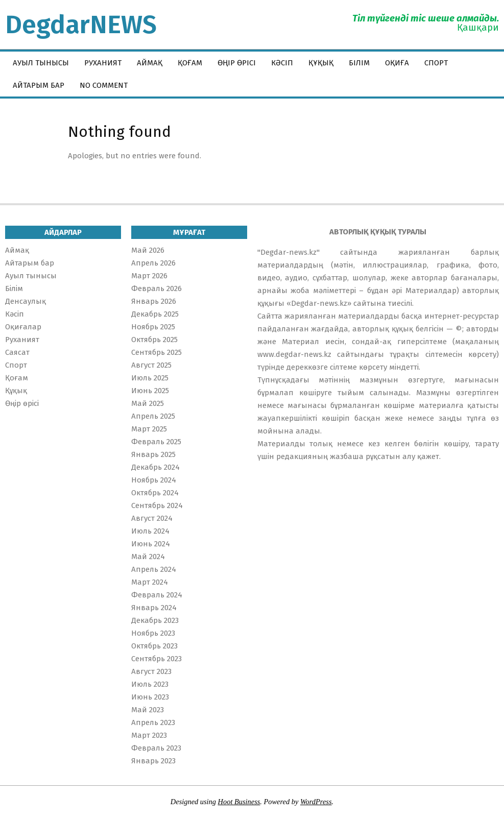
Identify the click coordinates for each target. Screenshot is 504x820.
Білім (14, 288)
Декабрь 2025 (155, 314)
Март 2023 (149, 735)
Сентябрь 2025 (157, 352)
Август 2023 (151, 671)
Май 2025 (148, 403)
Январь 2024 (154, 608)
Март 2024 (150, 582)
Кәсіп (15, 314)
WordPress (316, 802)
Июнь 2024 (151, 544)
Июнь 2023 (150, 697)
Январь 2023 (153, 761)
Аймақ (17, 250)
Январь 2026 (154, 301)
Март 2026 (149, 276)
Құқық (16, 391)
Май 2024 (148, 557)
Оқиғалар (23, 327)
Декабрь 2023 (155, 620)
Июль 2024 (150, 531)
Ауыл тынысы (31, 276)
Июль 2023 (150, 684)
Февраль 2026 (157, 288)
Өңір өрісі (22, 403)
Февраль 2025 (156, 442)
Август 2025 (151, 365)
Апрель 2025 (153, 416)
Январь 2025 (153, 454)
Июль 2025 (150, 378)
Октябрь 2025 (154, 340)
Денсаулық (26, 301)
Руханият (22, 340)
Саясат (17, 352)
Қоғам (17, 378)
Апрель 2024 (154, 569)
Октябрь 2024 (155, 493)
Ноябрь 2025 (153, 327)
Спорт (16, 365)
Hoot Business (239, 802)
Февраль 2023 (156, 748)
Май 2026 (148, 250)
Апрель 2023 (153, 722)
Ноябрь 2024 (154, 480)
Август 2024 (152, 518)
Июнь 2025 (150, 391)
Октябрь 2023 (154, 646)
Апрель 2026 (153, 263)
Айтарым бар (30, 263)
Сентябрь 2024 (157, 505)
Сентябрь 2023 (157, 659)
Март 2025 (149, 429)
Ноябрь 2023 (153, 633)
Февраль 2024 (157, 595)
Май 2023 (148, 710)
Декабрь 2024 (155, 467)
